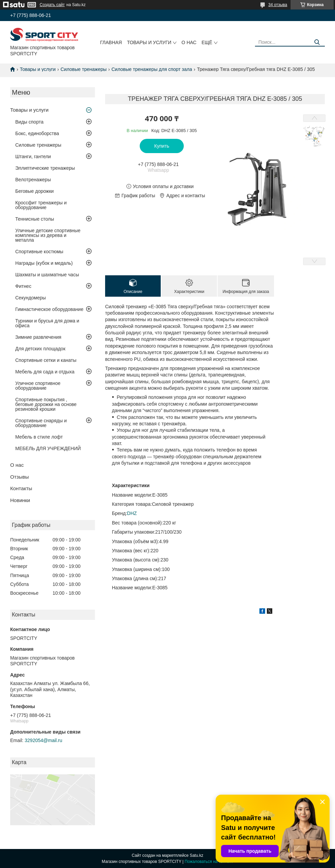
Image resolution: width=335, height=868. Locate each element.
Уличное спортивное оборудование (38, 386)
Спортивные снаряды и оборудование (41, 423)
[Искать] (317, 42)
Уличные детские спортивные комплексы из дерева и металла (48, 235)
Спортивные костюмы (39, 252)
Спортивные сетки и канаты (46, 360)
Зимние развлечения (38, 337)
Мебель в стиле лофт (39, 437)
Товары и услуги (149, 42)
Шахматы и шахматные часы (47, 275)
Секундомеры (31, 298)
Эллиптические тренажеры (45, 168)
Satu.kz (196, 855)
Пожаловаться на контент (209, 862)
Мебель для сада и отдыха (45, 372)
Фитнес (23, 286)
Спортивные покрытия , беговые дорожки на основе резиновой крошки (46, 404)
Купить (162, 146)
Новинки (20, 500)
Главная (111, 42)
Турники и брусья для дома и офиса (47, 323)
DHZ (132, 513)
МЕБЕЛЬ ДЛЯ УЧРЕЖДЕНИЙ (48, 448)
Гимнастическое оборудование (49, 309)
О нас (189, 42)
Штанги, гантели (33, 156)
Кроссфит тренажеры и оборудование (41, 205)
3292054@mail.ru (44, 740)
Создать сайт (52, 5)
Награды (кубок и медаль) (44, 263)
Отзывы (19, 477)
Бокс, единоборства (37, 133)
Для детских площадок (40, 349)
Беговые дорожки (34, 191)
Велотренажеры (33, 180)
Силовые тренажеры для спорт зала (152, 69)
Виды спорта (29, 122)
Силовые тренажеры (84, 69)
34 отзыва (278, 5)
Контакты (21, 488)
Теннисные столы (35, 219)
